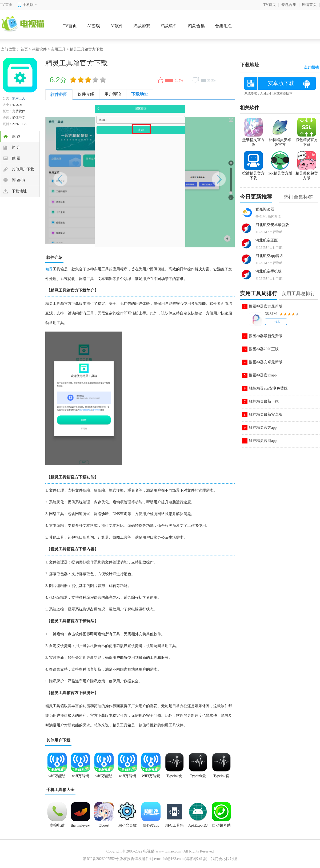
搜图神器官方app (263, 375)
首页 (24, 49)
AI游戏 (93, 26)
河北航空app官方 (269, 256)
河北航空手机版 (269, 271)
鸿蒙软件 (169, 26)
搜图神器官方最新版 (266, 306)
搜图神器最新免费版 (266, 336)
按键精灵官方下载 (253, 173)
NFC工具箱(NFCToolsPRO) (174, 827)
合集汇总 (223, 26)
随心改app (151, 825)
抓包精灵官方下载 (307, 140)
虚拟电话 (57, 825)
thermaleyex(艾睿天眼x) (81, 827)
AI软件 (117, 26)
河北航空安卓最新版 (272, 225)
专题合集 (289, 5)
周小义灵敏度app (127, 827)
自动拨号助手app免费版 (221, 827)
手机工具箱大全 (60, 790)
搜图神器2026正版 (264, 349)
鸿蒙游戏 (142, 26)
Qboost (104, 825)
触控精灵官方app (263, 428)
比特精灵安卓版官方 (280, 140)
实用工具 (58, 49)
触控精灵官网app (263, 441)
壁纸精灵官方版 (253, 140)
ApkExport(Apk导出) (198, 827)
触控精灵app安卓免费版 (268, 388)
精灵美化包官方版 (307, 173)
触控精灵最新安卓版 (266, 414)
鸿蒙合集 (196, 26)
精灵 (49, 269)
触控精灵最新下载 (264, 401)
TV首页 (6, 5)
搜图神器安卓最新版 (266, 362)
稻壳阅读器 (265, 209)
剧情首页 (309, 5)
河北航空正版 (267, 240)
